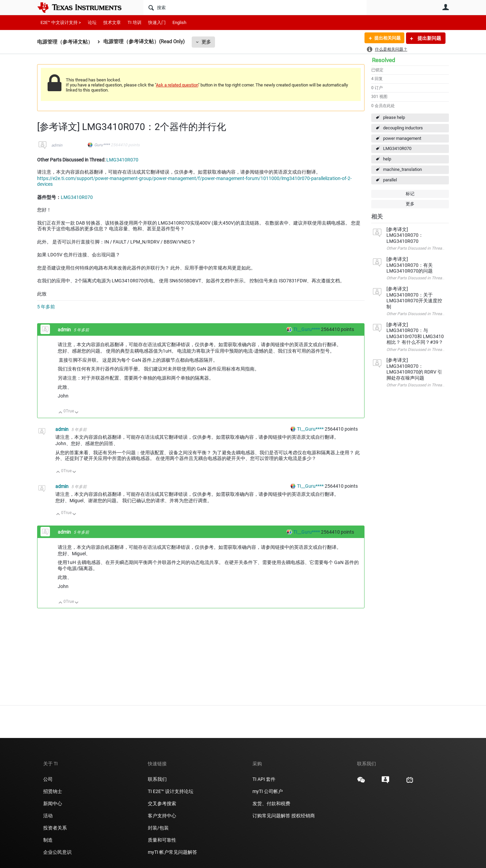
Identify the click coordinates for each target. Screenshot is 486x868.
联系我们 (157, 779)
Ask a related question (177, 85)
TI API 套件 (264, 779)
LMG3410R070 (397, 148)
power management (402, 138)
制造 (48, 840)
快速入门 (157, 22)
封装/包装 (158, 828)
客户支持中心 (162, 816)
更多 (206, 42)
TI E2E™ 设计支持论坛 (171, 791)
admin (57, 145)
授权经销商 (303, 816)
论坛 (92, 22)
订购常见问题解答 (271, 816)
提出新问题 (429, 38)
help (387, 159)
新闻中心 (53, 803)
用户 (446, 7)
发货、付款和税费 (271, 803)
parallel (390, 180)
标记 (410, 194)
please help (394, 117)
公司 (48, 779)
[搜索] (255, 7)
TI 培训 (134, 22)
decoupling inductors (403, 128)
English (179, 22)
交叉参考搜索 (162, 803)
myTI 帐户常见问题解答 (172, 852)
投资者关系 (55, 828)
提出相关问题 (386, 38)
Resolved (384, 60)
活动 (48, 816)
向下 (77, 413)
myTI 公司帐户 (268, 791)
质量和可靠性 (163, 840)
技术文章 (112, 22)
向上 (61, 413)
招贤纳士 (53, 791)
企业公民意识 (57, 852)
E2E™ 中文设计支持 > (61, 22)
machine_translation (402, 169)
